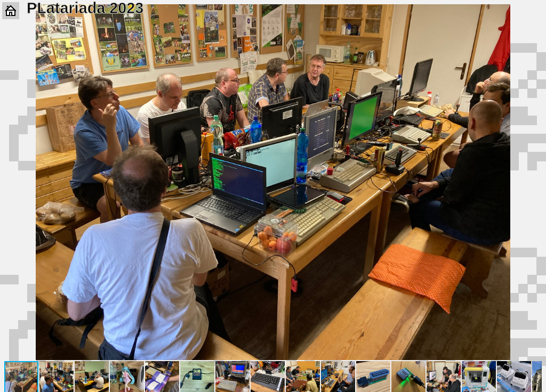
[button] (532, 14)
